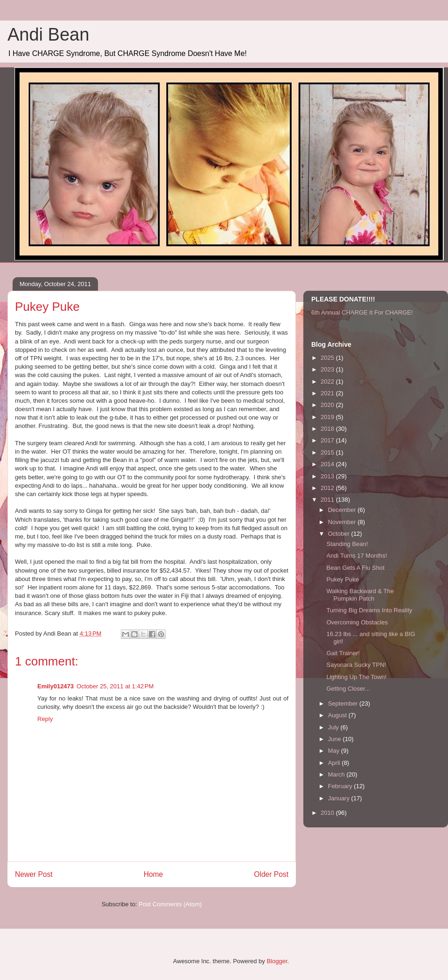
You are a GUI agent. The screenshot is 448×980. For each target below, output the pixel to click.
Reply (45, 719)
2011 (328, 500)
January (340, 798)
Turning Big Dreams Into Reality (369, 610)
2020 (328, 405)
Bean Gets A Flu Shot (355, 568)
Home (154, 874)
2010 (328, 813)
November (343, 522)
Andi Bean (48, 35)
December (343, 510)
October (340, 534)
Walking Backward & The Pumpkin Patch (360, 595)
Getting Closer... (348, 689)
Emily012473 (56, 686)
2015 (328, 452)
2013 (328, 476)
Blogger (277, 961)
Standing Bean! (347, 544)
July (334, 727)
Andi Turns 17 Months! (357, 556)
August (338, 715)
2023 (328, 369)
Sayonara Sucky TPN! (356, 665)
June (336, 739)
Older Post (271, 874)
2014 (328, 464)
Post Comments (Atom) (170, 904)
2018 (328, 429)
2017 (328, 440)
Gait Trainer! (343, 653)
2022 (328, 381)
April (335, 763)
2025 (328, 358)
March (337, 774)
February (341, 786)
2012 (328, 488)
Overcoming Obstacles (357, 622)
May (335, 751)
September (344, 703)
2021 (328, 393)
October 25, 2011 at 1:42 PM (115, 686)
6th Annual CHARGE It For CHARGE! (362, 312)
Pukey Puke (342, 579)
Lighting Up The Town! (356, 677)
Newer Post (34, 874)
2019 (328, 417)
